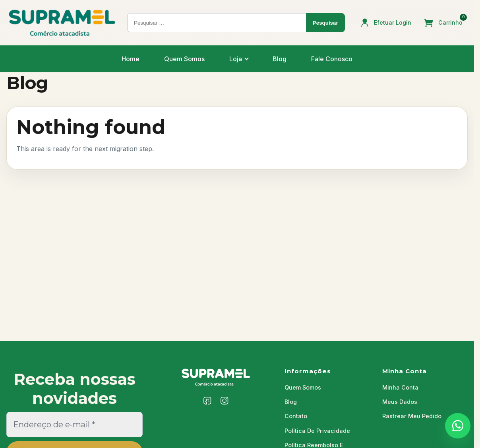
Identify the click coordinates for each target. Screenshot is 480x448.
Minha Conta (400, 387)
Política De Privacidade (317, 431)
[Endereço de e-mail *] (75, 425)
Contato (296, 416)
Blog (280, 59)
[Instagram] (225, 401)
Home (131, 59)
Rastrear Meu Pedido (412, 416)
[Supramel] (216, 377)
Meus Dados (400, 402)
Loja (236, 59)
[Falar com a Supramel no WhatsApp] (458, 426)
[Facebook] (207, 401)
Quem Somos (184, 59)
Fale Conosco (332, 59)
